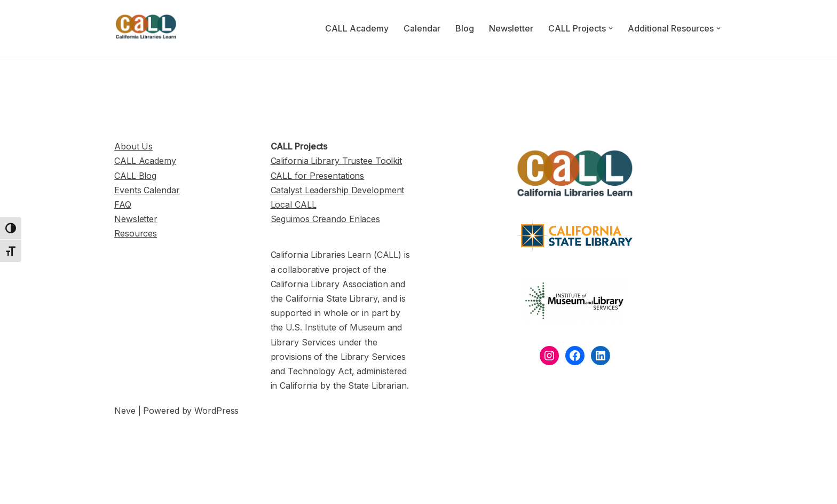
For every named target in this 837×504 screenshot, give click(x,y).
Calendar (422, 28)
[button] (611, 28)
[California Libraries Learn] (146, 28)
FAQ (123, 204)
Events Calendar (147, 190)
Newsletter (511, 28)
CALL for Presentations (318, 176)
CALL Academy (357, 28)
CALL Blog (135, 176)
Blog (465, 28)
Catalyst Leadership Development (338, 190)
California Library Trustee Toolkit (337, 161)
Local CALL (294, 204)
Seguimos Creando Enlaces (326, 219)
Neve (125, 411)
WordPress (216, 411)
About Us (133, 146)
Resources (136, 233)
